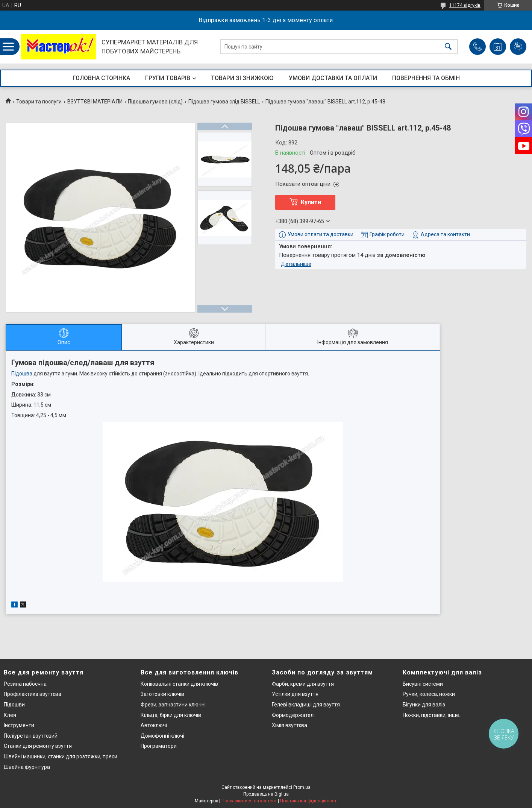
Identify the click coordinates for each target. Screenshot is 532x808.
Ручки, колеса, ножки (429, 694)
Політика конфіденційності (309, 801)
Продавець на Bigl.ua (266, 794)
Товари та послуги (39, 102)
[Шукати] (448, 47)
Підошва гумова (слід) (155, 102)
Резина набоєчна (25, 684)
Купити (311, 202)
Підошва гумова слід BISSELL (224, 102)
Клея (10, 715)
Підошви (14, 705)
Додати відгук (518, 47)
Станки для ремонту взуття (38, 746)
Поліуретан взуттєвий (31, 736)
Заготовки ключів (162, 694)
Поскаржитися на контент (249, 801)
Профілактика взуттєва (33, 694)
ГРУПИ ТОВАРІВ (168, 78)
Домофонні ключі (162, 736)
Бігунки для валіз (424, 705)
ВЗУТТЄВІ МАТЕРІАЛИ (95, 102)
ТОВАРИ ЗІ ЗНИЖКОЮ (242, 78)
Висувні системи (423, 684)
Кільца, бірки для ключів (171, 715)
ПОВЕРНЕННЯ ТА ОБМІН (426, 78)
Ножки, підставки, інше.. (432, 715)
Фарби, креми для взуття (303, 684)
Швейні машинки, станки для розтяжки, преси (61, 756)
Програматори (159, 746)
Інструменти (19, 725)
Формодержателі (293, 715)
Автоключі (154, 725)
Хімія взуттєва (289, 725)
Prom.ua (302, 787)
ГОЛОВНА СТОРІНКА (101, 78)
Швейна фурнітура (27, 767)
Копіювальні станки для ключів (179, 684)
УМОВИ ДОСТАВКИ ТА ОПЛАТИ (333, 78)
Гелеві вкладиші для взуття (306, 705)
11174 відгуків (465, 5)
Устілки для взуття (295, 694)
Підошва (22, 374)
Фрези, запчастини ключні (173, 705)
